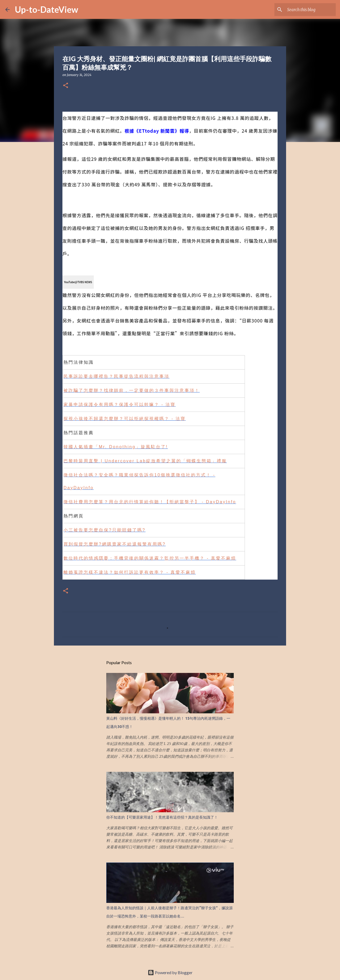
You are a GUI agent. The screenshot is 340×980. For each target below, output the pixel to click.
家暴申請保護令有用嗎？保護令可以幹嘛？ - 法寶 (120, 405)
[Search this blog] (308, 10)
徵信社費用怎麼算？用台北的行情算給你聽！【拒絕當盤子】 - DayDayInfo (150, 502)
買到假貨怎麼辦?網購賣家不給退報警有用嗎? (115, 544)
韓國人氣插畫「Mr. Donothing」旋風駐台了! (116, 447)
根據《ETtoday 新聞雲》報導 (157, 131)
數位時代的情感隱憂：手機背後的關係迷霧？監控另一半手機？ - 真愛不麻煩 (150, 558)
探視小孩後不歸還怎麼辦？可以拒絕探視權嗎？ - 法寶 (125, 419)
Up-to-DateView (46, 9)
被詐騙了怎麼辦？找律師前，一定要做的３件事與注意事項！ (132, 390)
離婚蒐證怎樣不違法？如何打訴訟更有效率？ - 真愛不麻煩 (130, 572)
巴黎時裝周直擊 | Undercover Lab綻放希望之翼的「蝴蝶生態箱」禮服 (145, 461)
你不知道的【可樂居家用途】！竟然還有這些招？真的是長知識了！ (162, 817)
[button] (66, 86)
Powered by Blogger (170, 972)
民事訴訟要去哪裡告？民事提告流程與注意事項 (116, 376)
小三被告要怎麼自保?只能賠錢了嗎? (105, 530)
